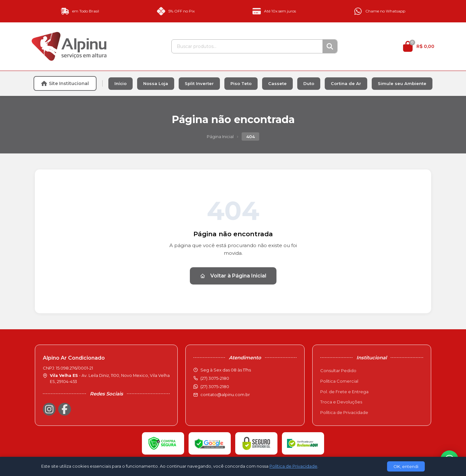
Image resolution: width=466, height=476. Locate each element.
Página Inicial (220, 137)
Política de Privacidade (344, 412)
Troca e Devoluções (341, 402)
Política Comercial (339, 381)
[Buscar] (330, 46)
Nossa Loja (156, 83)
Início (120, 83)
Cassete (277, 83)
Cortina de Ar (346, 83)
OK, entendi (406, 466)
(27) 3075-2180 (215, 386)
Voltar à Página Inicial (233, 276)
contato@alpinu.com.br (225, 394)
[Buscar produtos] (247, 46)
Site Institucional (65, 83)
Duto (309, 83)
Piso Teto (241, 83)
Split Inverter (199, 83)
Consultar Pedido (338, 371)
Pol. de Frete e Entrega (344, 392)
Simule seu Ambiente (402, 83)
